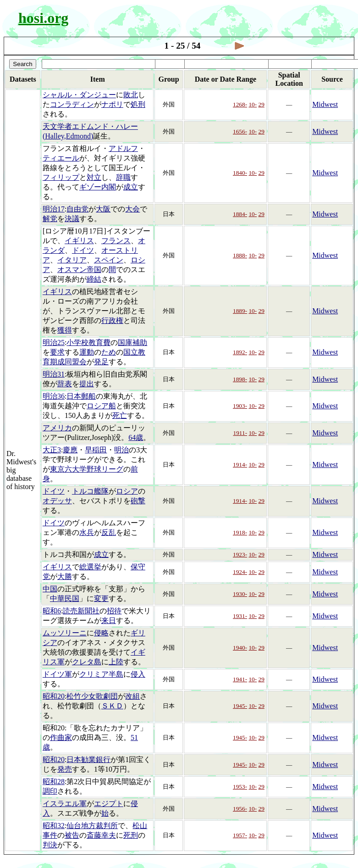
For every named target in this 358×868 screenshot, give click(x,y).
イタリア (72, 260)
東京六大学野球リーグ (87, 469)
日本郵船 (81, 396)
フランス (116, 241)
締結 (94, 279)
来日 (109, 620)
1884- (240, 214)
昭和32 (54, 826)
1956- (240, 809)
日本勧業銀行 (88, 759)
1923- (240, 554)
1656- (240, 131)
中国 (50, 589)
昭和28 (54, 782)
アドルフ (123, 148)
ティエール (61, 158)
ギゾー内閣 (98, 187)
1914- (240, 465)
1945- (240, 706)
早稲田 (96, 450)
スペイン (109, 260)
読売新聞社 (81, 611)
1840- (240, 173)
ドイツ (83, 250)
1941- (240, 679)
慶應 (70, 450)
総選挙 (90, 567)
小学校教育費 (88, 342)
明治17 (54, 209)
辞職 (123, 177)
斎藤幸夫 (101, 835)
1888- (240, 255)
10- (253, 104)
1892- (240, 352)
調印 (50, 791)
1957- (240, 835)
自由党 (77, 209)
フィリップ (61, 177)
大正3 (52, 450)
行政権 (112, 320)
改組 (132, 696)
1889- (240, 311)
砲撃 (138, 501)
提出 (87, 384)
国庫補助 (132, 342)
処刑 (138, 104)
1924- (240, 572)
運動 (87, 352)
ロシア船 (101, 406)
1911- (240, 433)
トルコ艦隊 (90, 491)
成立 (131, 187)
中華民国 (65, 598)
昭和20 (54, 696)
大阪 (103, 209)
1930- (240, 594)
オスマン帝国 (79, 270)
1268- (240, 104)
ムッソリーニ (65, 633)
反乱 (109, 532)
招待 (114, 611)
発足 (101, 362)
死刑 (131, 835)
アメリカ (57, 428)
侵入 (138, 674)
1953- (240, 787)
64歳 (136, 437)
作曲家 (61, 737)
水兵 (87, 532)
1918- (240, 532)
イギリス (79, 241)
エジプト (109, 804)
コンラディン (72, 104)
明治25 (54, 342)
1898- (240, 379)
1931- (240, 616)
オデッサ (57, 501)
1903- (240, 406)
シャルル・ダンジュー (79, 95)
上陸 (116, 662)
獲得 (65, 330)
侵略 (101, 633)
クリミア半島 (101, 674)
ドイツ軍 (57, 674)
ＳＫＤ (112, 706)
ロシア (127, 491)
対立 (94, 177)
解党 (50, 219)
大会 (132, 209)
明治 (121, 450)
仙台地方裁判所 (92, 826)
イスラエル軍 (65, 804)
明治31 (54, 374)
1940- (240, 648)
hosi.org (43, 18)
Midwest (325, 104)
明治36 (54, 396)
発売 (65, 769)
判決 (50, 845)
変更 (101, 598)
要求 (57, 352)
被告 (72, 835)
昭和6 (52, 611)
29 (262, 104)
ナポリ (112, 104)
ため (109, 352)
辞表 (65, 384)
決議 (72, 219)
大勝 (65, 576)
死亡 (120, 415)
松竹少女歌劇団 (92, 696)
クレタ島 (87, 662)
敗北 (131, 95)
